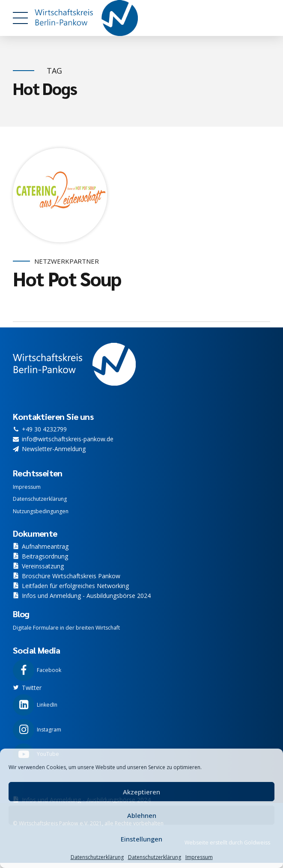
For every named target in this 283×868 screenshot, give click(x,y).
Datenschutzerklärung (97, 857)
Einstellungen (141, 839)
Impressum (199, 857)
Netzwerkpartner (67, 261)
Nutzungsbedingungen (41, 511)
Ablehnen (142, 815)
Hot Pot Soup (67, 279)
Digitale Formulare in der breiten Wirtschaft (66, 628)
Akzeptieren (141, 792)
